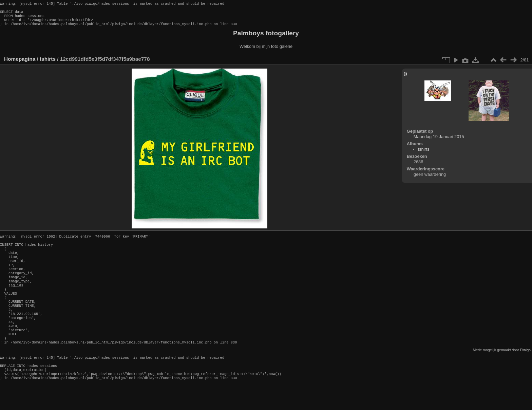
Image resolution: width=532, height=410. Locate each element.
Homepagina (20, 63)
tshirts (48, 63)
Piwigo (525, 372)
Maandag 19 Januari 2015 (439, 141)
